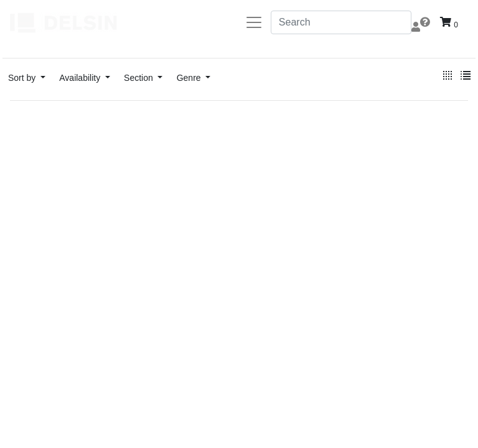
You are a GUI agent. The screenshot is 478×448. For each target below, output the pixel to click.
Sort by (23, 78)
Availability (81, 78)
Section (140, 78)
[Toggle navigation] (254, 22)
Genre (190, 78)
